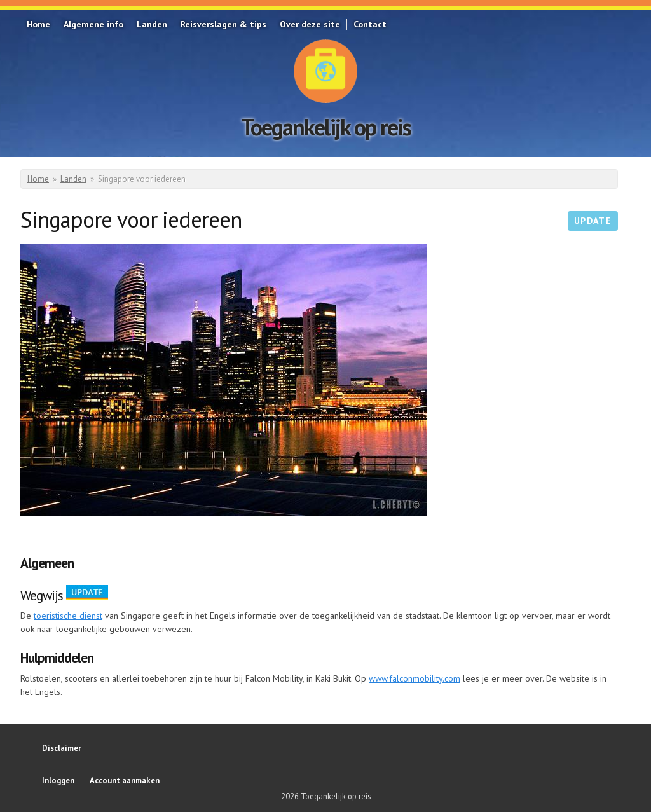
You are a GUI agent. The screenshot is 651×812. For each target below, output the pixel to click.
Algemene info (93, 24)
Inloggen (58, 780)
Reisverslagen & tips (223, 24)
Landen (152, 24)
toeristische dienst (68, 616)
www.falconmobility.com (415, 678)
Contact (370, 24)
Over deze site (310, 24)
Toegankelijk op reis (326, 127)
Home (38, 24)
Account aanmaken (125, 780)
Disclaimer (62, 748)
